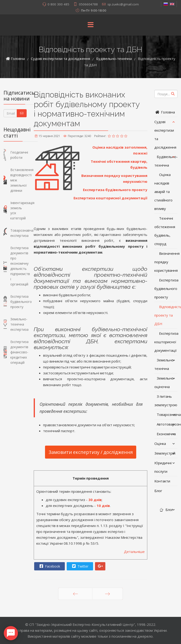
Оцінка (160, 443)
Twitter (80, 566)
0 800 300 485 (58, 4)
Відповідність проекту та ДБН (166, 315)
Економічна (166, 434)
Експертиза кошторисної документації (110, 198)
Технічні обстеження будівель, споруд (165, 231)
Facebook (49, 566)
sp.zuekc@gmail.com (123, 4)
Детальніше (134, 552)
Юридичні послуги (163, 467)
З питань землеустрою (166, 401)
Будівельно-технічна (166, 161)
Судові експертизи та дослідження (165, 134)
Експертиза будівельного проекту (115, 190)
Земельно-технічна (165, 364)
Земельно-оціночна (165, 382)
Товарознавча (167, 414)
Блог (158, 491)
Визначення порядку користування (166, 262)
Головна (165, 112)
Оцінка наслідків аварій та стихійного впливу (163, 192)
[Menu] (90, 25)
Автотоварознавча (167, 424)
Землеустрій (165, 453)
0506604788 (88, 4)
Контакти (162, 481)
